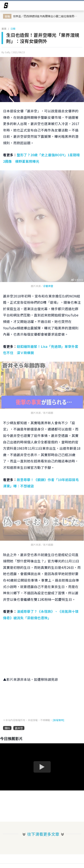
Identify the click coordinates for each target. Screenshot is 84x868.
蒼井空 (19, 728)
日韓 (13, 29)
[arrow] (6, 6)
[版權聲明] (58, 720)
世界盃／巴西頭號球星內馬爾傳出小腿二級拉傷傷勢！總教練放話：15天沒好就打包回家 (46, 16)
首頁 (4, 29)
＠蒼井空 (48, 286)
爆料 (7, 728)
